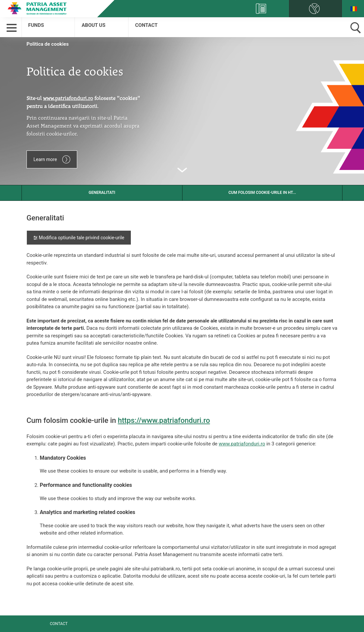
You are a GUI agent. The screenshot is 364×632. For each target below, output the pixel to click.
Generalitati (102, 193)
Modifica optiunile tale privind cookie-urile (79, 238)
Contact (146, 25)
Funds (36, 25)
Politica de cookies (48, 44)
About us (93, 25)
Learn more (52, 159)
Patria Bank (38, 8)
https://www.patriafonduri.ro (164, 420)
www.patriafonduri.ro (242, 444)
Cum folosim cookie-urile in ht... (262, 193)
